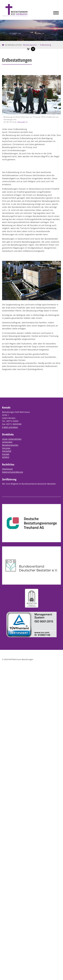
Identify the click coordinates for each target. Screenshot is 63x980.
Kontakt (6, 454)
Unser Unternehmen (12, 439)
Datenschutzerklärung (13, 472)
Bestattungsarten (30, 45)
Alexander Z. (22, 122)
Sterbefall (7, 451)
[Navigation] (56, 12)
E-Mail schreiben (10, 427)
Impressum (7, 469)
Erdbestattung (46, 45)
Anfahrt (6, 457)
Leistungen (7, 442)
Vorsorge (6, 448)
